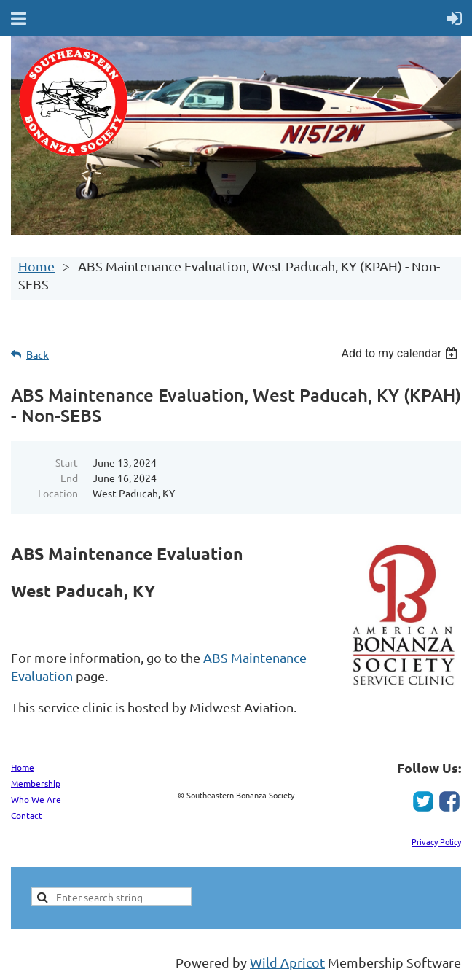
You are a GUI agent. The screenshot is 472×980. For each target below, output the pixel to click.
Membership (36, 783)
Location (58, 493)
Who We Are (36, 799)
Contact (27, 815)
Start (67, 462)
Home (36, 266)
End (69, 478)
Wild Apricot (287, 962)
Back (38, 355)
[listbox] (401, 353)
